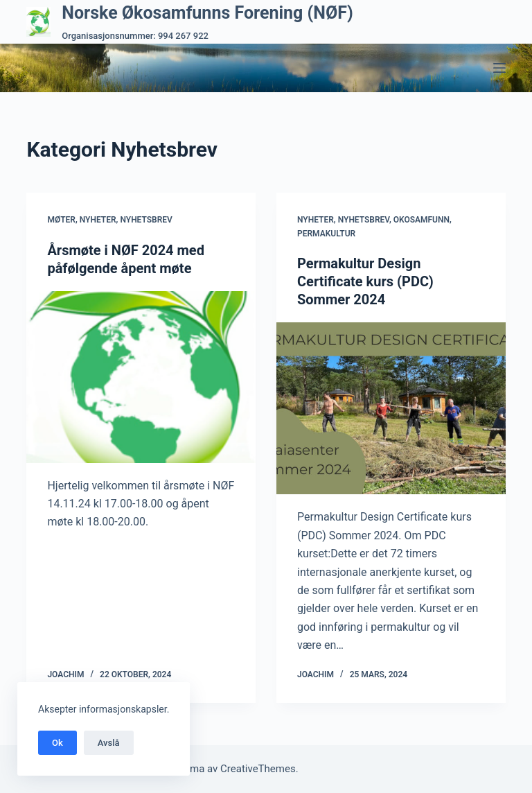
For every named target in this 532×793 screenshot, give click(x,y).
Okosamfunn (422, 220)
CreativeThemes (258, 769)
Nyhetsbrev (146, 220)
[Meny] (499, 68)
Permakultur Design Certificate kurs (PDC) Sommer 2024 (365, 281)
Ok (57, 743)
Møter (61, 220)
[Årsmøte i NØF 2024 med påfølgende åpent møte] (141, 377)
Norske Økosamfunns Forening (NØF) (207, 13)
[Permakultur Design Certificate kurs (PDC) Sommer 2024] (391, 408)
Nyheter (98, 220)
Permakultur (326, 234)
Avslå (109, 743)
